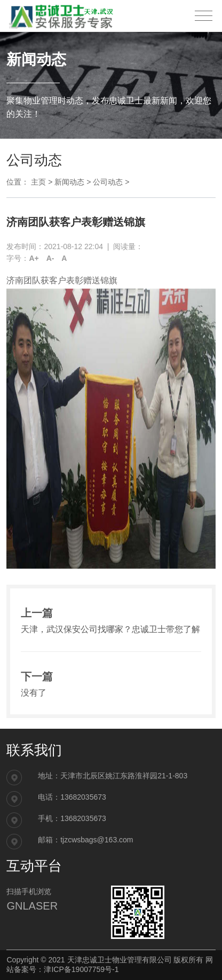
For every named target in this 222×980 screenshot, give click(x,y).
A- (50, 258)
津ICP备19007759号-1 (81, 969)
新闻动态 (69, 182)
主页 (38, 182)
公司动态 (108, 182)
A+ (34, 258)
